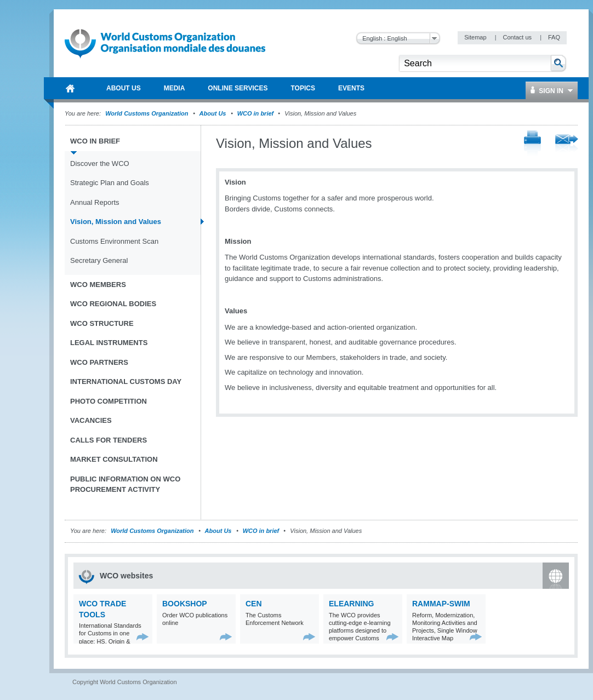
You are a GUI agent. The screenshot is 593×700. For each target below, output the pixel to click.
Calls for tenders (109, 440)
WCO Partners (99, 362)
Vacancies (91, 420)
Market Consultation (114, 459)
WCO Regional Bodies (113, 304)
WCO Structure (102, 323)
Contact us (518, 37)
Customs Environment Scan (114, 241)
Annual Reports (95, 202)
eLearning (351, 604)
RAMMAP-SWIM (441, 604)
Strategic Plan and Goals (110, 183)
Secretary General (99, 260)
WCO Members (98, 285)
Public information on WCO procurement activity (125, 484)
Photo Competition (109, 401)
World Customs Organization (147, 113)
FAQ (554, 37)
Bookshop (185, 604)
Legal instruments (109, 343)
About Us (213, 113)
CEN (254, 604)
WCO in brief (256, 113)
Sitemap (476, 37)
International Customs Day (126, 381)
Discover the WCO (100, 163)
